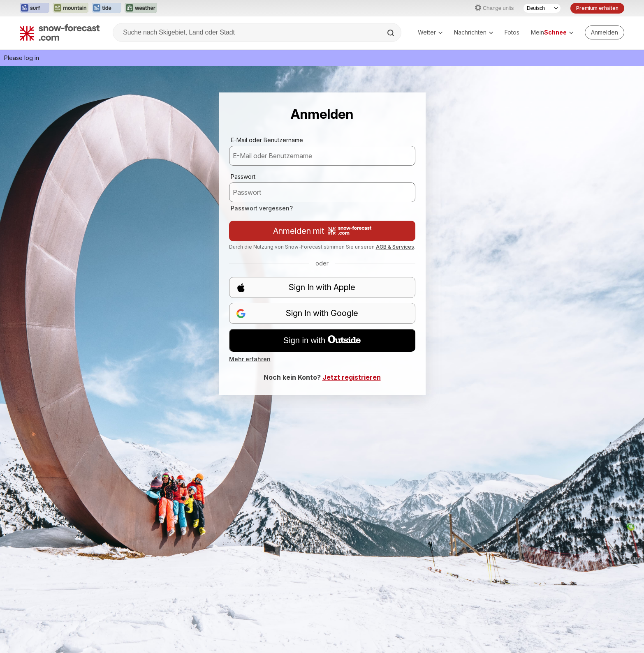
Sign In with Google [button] (297, 313)
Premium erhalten (597, 8)
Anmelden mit (322, 231)
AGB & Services (395, 247)
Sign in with (322, 340)
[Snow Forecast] (60, 32)
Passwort (243, 177)
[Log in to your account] (605, 32)
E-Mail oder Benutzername (267, 140)
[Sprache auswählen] (542, 8)
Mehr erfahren (250, 359)
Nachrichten (474, 32)
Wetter (430, 32)
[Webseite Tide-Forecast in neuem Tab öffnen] (107, 8)
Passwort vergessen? (262, 208)
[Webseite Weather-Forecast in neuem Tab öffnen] (141, 8)
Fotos (512, 32)
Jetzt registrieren (352, 377)
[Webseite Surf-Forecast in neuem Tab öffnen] (35, 8)
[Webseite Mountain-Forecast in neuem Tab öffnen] (71, 8)
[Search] (391, 33)
